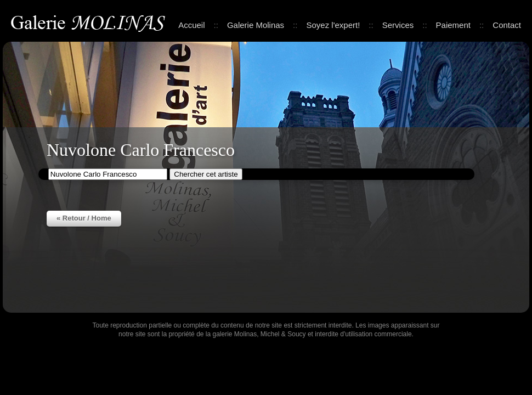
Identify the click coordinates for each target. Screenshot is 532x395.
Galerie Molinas (90, 22)
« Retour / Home (84, 218)
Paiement (453, 25)
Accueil (191, 25)
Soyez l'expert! (333, 25)
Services (398, 25)
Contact (507, 25)
